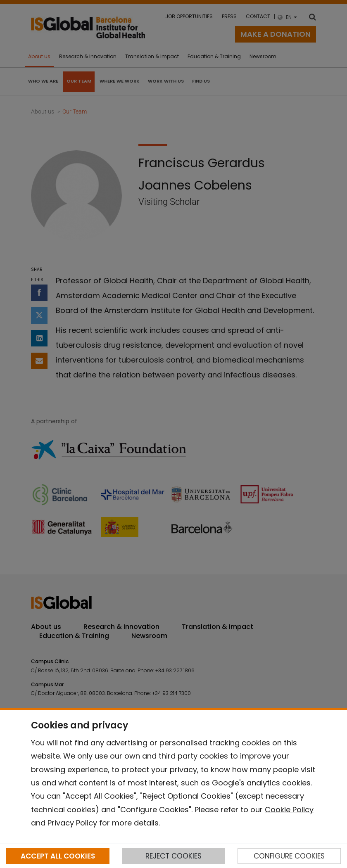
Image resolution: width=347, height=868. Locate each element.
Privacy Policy (72, 823)
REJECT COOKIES (173, 856)
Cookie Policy (289, 810)
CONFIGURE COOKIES (289, 856)
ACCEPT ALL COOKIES (58, 856)
